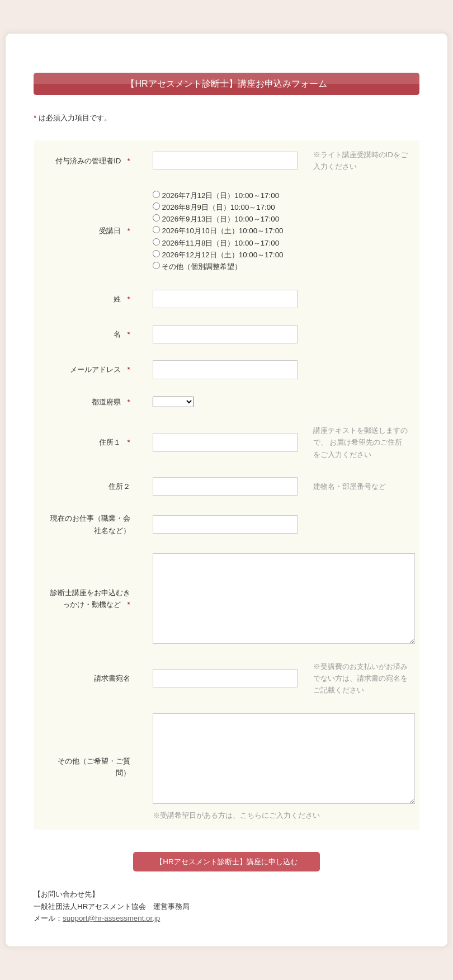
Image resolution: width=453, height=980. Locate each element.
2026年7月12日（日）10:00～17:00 (216, 195)
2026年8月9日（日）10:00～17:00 (214, 207)
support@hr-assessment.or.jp (111, 918)
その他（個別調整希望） (197, 267)
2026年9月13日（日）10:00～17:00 (216, 219)
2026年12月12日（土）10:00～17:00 (218, 255)
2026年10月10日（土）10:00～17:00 (218, 231)
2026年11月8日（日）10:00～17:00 (216, 243)
